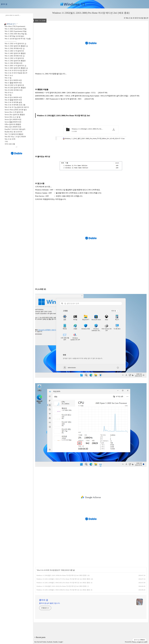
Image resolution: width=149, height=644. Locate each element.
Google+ (61, 642)
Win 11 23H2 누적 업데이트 (14, 58)
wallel (146, 642)
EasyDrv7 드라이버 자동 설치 (15, 129)
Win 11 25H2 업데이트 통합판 (16, 46)
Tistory (134, 642)
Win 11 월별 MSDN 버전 (13, 83)
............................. (11, 41)
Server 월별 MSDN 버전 (13, 122)
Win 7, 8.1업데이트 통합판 (14, 134)
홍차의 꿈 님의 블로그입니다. (50, 603)
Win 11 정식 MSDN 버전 (13, 80)
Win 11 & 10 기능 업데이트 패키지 (17, 107)
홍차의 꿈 (44, 600)
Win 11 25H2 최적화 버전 (15, 48)
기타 (6, 142)
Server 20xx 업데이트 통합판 (15, 115)
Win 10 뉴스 (9, 93)
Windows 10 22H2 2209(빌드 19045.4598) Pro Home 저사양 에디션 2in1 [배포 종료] (63, 590)
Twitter (44, 642)
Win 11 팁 (8, 78)
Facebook (50, 642)
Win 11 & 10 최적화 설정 (13, 102)
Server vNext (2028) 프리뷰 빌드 (16, 110)
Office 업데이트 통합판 (13, 124)
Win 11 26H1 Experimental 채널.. (16, 31)
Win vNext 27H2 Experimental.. (15, 26)
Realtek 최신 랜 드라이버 (13, 132)
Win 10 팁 (8, 95)
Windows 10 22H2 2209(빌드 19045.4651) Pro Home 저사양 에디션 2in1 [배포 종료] (63, 583)
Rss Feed (37, 642)
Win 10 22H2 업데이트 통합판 (15, 88)
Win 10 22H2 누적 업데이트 (14, 85)
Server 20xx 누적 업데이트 (14, 112)
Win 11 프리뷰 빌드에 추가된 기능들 (18, 39)
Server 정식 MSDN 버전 (13, 120)
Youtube (55, 642)
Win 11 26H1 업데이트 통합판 (16, 68)
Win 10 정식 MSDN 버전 (13, 97)
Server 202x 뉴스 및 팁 (13, 117)
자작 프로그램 (10, 144)
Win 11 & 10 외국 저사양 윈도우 (16, 71)
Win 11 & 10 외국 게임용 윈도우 (16, 73)
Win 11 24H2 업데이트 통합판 (15, 53)
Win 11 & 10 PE (10, 139)
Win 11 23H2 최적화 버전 (14, 63)
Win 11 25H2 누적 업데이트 (15, 44)
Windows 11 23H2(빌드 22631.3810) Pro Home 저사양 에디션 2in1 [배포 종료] (62, 586)
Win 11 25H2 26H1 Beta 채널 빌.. (16, 34)
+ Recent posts (40, 637)
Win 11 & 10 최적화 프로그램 (15, 105)
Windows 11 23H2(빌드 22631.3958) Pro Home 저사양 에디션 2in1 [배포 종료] (62, 575)
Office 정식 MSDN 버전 (13, 127)
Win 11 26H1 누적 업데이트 (15, 66)
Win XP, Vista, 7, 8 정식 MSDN (15, 137)
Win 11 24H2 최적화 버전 (15, 56)
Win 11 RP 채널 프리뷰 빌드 (14, 36)
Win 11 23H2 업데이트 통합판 (15, 61)
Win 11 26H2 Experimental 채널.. (16, 29)
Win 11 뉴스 (9, 75)
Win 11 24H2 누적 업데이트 (14, 51)
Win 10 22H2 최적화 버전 (14, 90)
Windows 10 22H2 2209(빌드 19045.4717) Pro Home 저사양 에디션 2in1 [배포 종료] (63, 579)
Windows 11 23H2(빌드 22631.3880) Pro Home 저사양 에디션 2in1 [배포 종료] (91, 13)
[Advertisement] (91, 497)
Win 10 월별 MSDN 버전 (13, 100)
